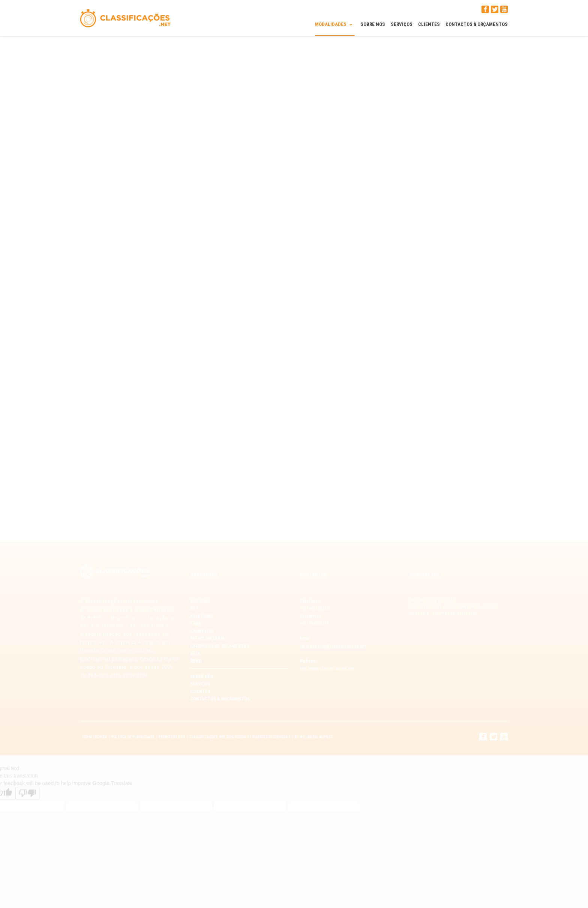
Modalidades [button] (335, 24)
